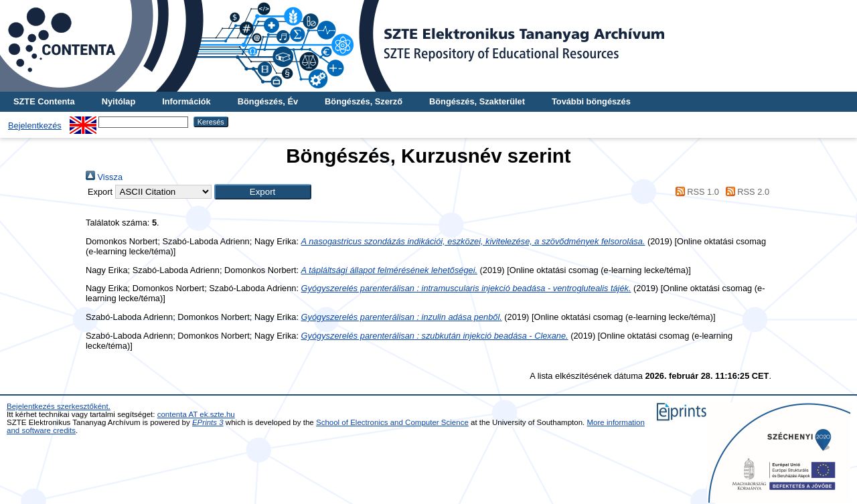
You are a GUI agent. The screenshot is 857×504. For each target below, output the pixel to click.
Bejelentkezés (35, 125)
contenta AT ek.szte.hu (196, 414)
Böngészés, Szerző (364, 101)
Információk (186, 101)
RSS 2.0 (745, 192)
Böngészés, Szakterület (477, 101)
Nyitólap (119, 101)
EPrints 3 (208, 422)
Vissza (104, 177)
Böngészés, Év (268, 101)
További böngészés (591, 101)
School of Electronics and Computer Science (392, 422)
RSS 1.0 (695, 192)
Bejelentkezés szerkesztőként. (59, 406)
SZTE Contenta (44, 101)
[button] (263, 192)
